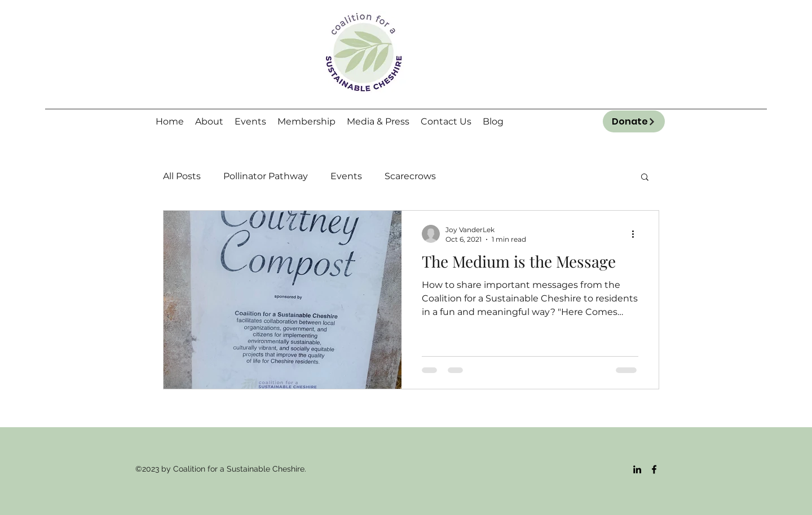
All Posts (182, 176)
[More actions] (637, 234)
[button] (645, 178)
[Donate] (634, 121)
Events (346, 176)
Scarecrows (410, 176)
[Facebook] (654, 469)
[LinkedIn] (637, 469)
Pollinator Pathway (266, 176)
